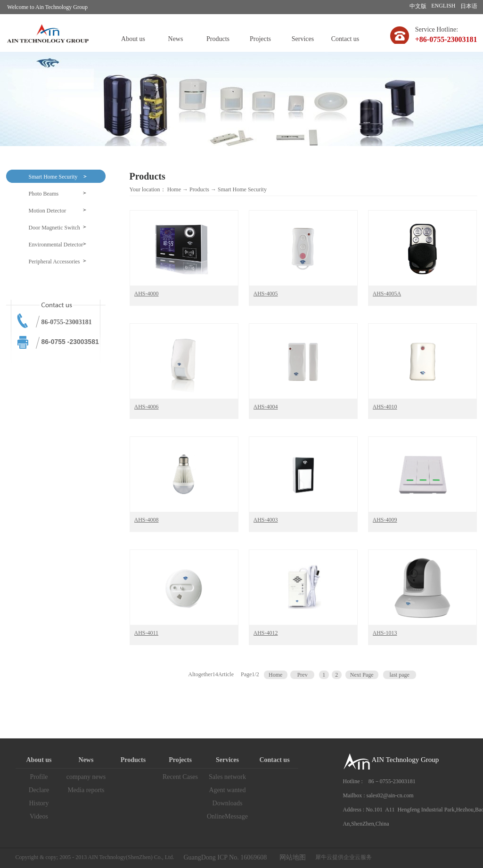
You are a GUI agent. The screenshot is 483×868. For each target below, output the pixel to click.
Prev (303, 675)
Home (174, 189)
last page (399, 675)
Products (199, 189)
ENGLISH (443, 6)
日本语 (469, 6)
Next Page (362, 675)
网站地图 (291, 857)
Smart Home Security (242, 189)
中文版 (418, 6)
